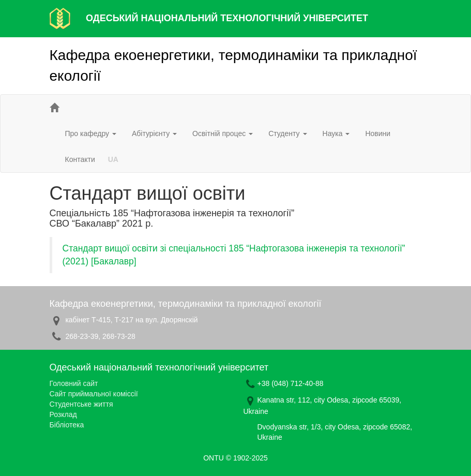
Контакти (80, 159)
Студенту (287, 133)
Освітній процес (223, 133)
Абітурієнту (154, 133)
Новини (378, 133)
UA (113, 159)
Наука (336, 133)
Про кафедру (91, 133)
